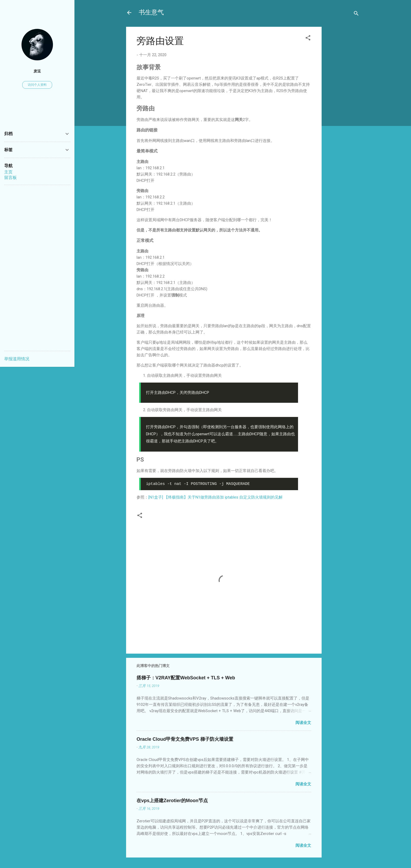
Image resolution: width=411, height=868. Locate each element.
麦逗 (37, 71)
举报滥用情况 (17, 359)
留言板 (10, 178)
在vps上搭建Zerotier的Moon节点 (172, 801)
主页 (8, 172)
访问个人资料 (37, 85)
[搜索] (356, 14)
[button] (308, 39)
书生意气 (151, 12)
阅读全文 (303, 723)
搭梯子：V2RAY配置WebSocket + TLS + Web (186, 678)
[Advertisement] (343, 110)
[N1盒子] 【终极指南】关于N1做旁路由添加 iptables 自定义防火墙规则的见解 (215, 497)
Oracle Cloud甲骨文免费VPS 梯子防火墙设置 (185, 739)
